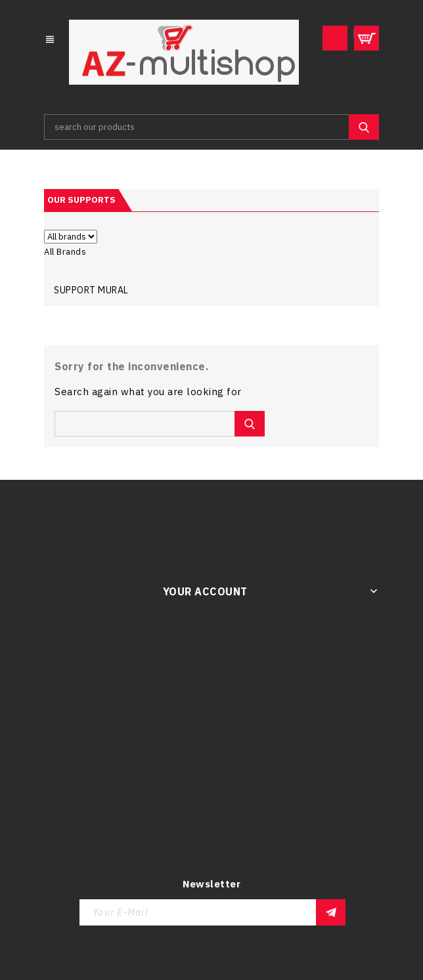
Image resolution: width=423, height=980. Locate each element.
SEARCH (364, 127)
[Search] (212, 127)
